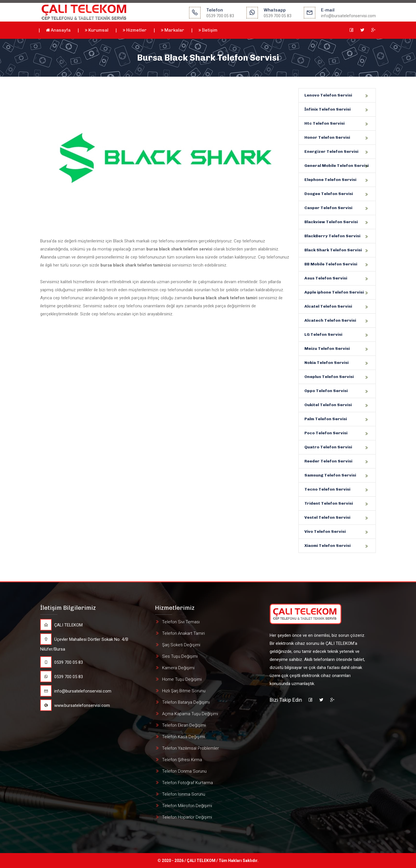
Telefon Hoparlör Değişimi (187, 817)
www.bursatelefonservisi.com (75, 705)
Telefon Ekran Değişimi (184, 725)
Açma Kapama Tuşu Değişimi (190, 714)
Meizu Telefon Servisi (327, 349)
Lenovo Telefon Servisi (328, 95)
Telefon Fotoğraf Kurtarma (187, 783)
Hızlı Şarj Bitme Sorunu (184, 691)
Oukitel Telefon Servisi (328, 405)
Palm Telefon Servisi (326, 419)
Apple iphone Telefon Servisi (334, 292)
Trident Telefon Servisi (329, 503)
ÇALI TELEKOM (61, 625)
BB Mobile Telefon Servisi (331, 264)
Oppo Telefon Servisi (326, 391)
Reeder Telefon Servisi (328, 461)
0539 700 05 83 (62, 662)
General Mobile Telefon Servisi (337, 166)
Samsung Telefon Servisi (330, 475)
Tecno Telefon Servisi (327, 489)
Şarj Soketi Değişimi (181, 645)
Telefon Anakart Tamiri (183, 633)
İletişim (208, 30)
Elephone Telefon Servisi (330, 180)
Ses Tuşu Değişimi (180, 656)
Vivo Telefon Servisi (325, 532)
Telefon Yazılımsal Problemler (190, 748)
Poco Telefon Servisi (326, 433)
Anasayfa (58, 30)
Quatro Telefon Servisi (328, 447)
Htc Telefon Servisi (324, 123)
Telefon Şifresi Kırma (182, 760)
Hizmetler (135, 30)
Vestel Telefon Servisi (327, 517)
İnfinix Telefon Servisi (327, 109)
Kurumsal (97, 30)
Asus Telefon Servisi (326, 278)
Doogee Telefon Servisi (329, 194)
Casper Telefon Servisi (328, 208)
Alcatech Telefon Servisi (330, 320)
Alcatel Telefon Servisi (328, 306)
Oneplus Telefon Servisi (329, 377)
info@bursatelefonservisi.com (76, 691)
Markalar (173, 30)
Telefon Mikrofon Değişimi (187, 806)
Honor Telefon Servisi (327, 137)
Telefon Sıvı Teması (181, 622)
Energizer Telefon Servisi (331, 152)
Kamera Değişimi (178, 668)
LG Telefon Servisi (323, 334)
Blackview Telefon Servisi (331, 222)
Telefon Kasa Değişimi (183, 737)
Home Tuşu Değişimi (182, 679)
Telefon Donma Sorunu (184, 771)
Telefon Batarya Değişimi (186, 702)
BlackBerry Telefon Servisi (332, 236)
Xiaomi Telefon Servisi (327, 546)
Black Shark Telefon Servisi (333, 250)
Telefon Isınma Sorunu (184, 794)
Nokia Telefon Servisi (326, 363)
